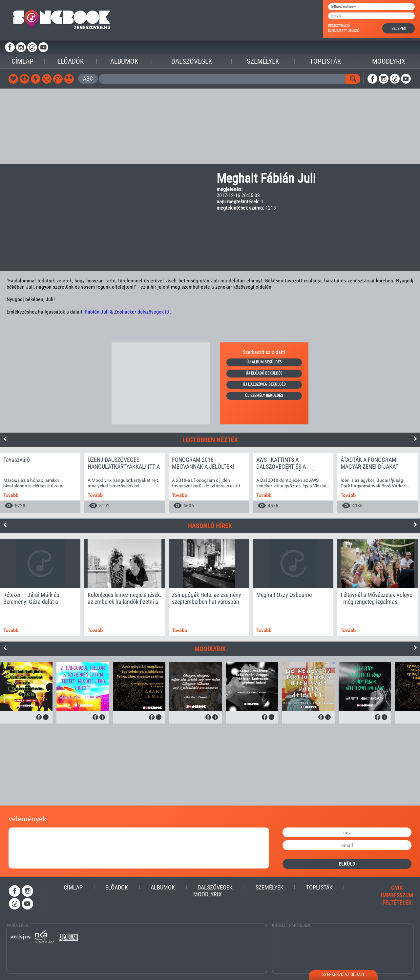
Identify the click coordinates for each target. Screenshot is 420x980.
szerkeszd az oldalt (343, 974)
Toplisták (325, 61)
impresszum (397, 895)
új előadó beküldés (264, 373)
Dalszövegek (192, 61)
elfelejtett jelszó (344, 31)
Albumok (124, 61)
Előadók (71, 61)
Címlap (22, 61)
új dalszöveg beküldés (264, 384)
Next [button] (415, 439)
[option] (40, 483)
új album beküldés (264, 362)
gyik (397, 888)
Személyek (263, 61)
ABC (88, 79)
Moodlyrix (389, 61)
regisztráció (339, 26)
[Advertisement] (210, 127)
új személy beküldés (264, 396)
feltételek (397, 902)
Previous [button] (5, 439)
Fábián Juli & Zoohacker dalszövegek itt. (128, 312)
